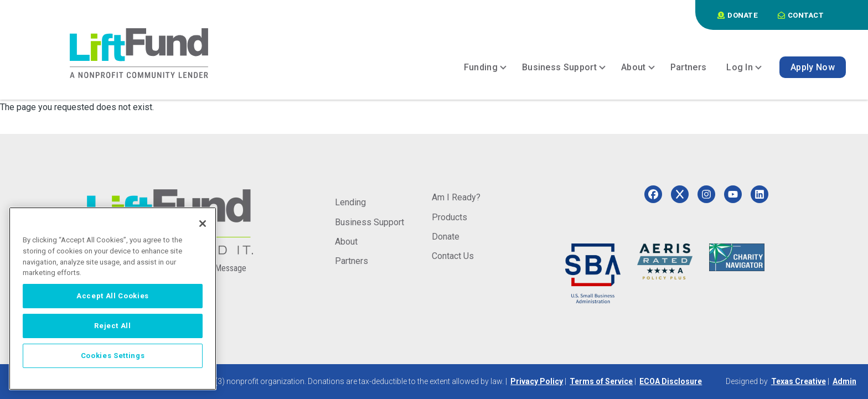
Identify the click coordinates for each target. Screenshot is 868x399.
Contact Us (453, 256)
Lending (350, 202)
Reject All (113, 326)
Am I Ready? (456, 197)
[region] (113, 299)
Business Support (370, 222)
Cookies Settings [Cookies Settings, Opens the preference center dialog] (113, 356)
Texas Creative (799, 381)
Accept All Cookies (113, 296)
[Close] (203, 224)
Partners (352, 261)
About (346, 242)
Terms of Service (601, 381)
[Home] (139, 53)
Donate (446, 237)
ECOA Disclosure (671, 381)
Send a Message (218, 268)
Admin (844, 381)
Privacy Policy (537, 381)
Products (449, 217)
